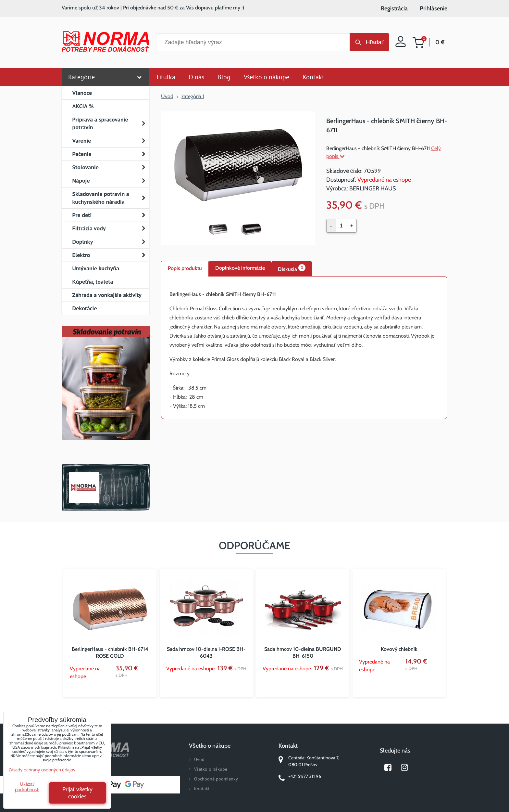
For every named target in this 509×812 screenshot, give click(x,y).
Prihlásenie (434, 8)
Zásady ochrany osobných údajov (42, 770)
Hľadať (374, 42)
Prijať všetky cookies (78, 793)
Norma (106, 487)
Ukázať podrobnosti (27, 787)
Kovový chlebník (399, 649)
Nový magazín (106, 393)
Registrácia (394, 8)
